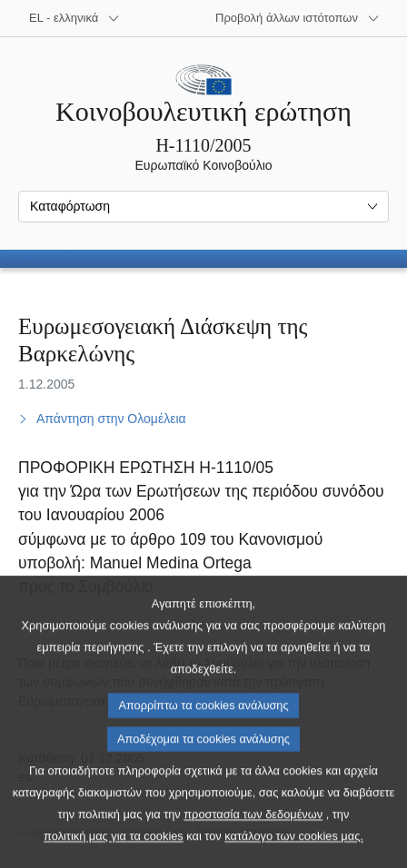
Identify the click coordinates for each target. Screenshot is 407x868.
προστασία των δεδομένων (253, 851)
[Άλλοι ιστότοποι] (298, 18)
